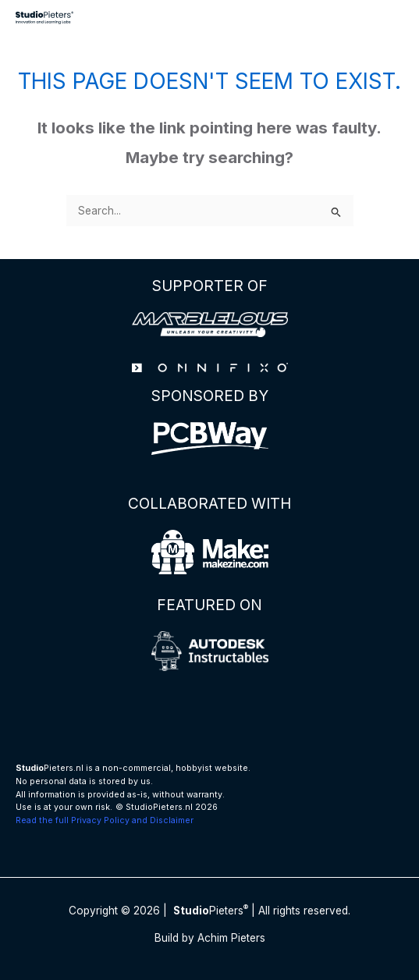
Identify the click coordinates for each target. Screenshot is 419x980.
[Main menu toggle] (388, 18)
